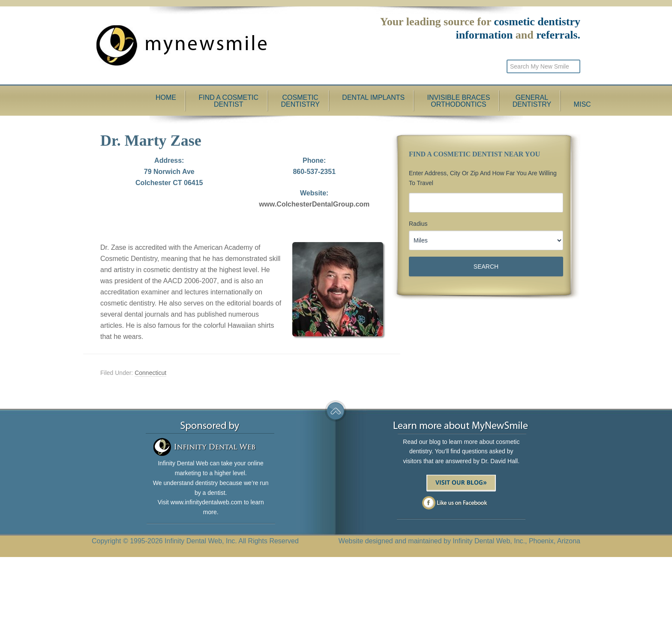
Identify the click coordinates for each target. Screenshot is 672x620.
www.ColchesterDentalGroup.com (314, 204)
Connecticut (150, 373)
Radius (418, 224)
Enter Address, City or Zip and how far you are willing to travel (483, 178)
